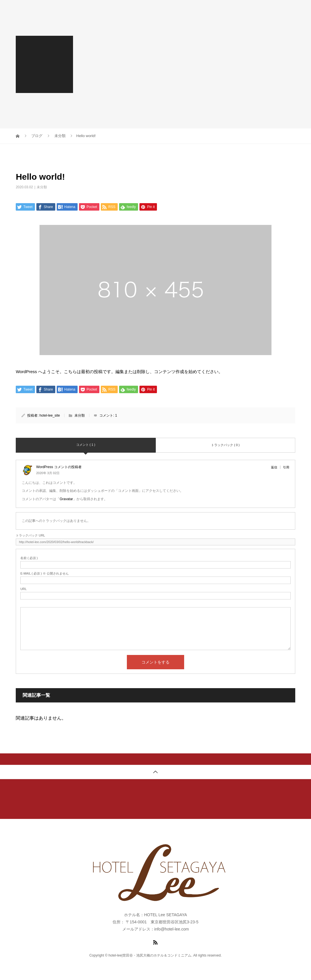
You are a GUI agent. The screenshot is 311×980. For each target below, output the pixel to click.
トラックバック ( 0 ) (225, 445)
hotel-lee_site (50, 415)
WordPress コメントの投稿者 (59, 467)
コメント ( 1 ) (86, 445)
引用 (286, 467)
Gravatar (66, 499)
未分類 (42, 187)
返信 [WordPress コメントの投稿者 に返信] (274, 467)
